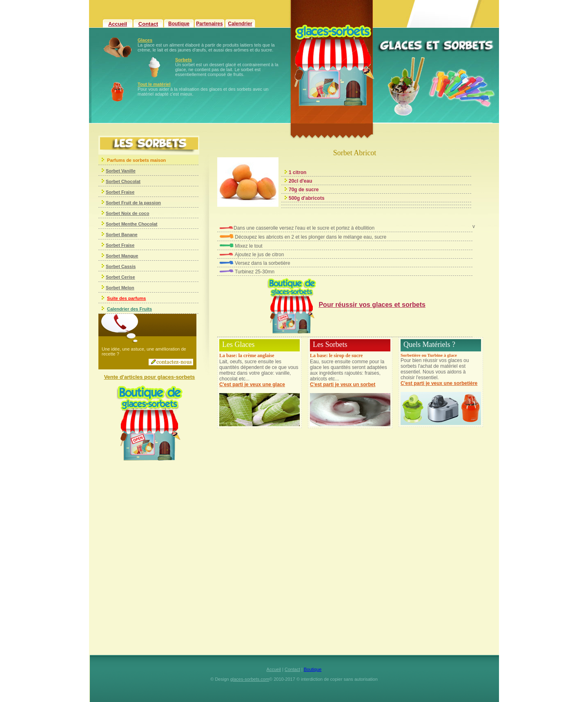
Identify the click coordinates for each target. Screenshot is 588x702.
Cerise (128, 277)
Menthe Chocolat (139, 224)
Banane (129, 235)
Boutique (179, 24)
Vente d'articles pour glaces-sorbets (150, 377)
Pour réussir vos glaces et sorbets (372, 305)
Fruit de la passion (140, 203)
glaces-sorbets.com (250, 679)
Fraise (127, 192)
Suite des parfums (126, 298)
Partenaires (209, 24)
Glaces (145, 40)
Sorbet (113, 181)
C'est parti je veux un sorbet (343, 385)
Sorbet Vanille (121, 171)
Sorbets (184, 60)
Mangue (129, 256)
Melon (127, 288)
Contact (148, 24)
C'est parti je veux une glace (252, 385)
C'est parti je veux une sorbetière (439, 383)
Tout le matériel (154, 84)
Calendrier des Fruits (129, 309)
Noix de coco (135, 213)
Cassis (128, 266)
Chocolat (130, 181)
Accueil (118, 24)
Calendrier (240, 24)
